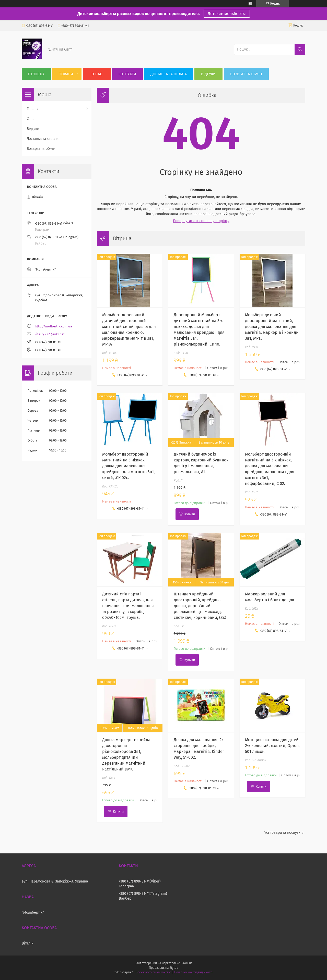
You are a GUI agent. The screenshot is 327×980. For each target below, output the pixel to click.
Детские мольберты (227, 14)
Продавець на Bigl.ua (163, 968)
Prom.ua (187, 963)
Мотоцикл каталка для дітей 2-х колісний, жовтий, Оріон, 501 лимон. (272, 746)
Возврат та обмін (246, 74)
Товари (66, 74)
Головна (36, 74)
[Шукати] (300, 50)
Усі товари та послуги (282, 833)
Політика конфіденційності (193, 972)
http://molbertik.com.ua (53, 326)
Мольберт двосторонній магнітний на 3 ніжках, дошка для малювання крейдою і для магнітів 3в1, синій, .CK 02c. (129, 466)
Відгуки (208, 74)
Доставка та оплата (169, 74)
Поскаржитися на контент (153, 972)
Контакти (127, 74)
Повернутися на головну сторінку (201, 221)
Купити (190, 514)
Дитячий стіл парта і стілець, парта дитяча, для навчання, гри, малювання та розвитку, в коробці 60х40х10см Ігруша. (128, 606)
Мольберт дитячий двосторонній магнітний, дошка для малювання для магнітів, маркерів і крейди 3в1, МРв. (272, 327)
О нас (97, 74)
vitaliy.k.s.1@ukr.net (50, 334)
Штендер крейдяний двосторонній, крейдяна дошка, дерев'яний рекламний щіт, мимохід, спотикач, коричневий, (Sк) (200, 606)
